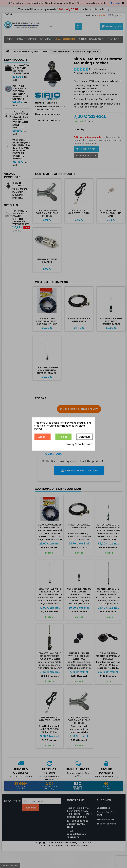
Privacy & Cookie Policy (79, 444)
